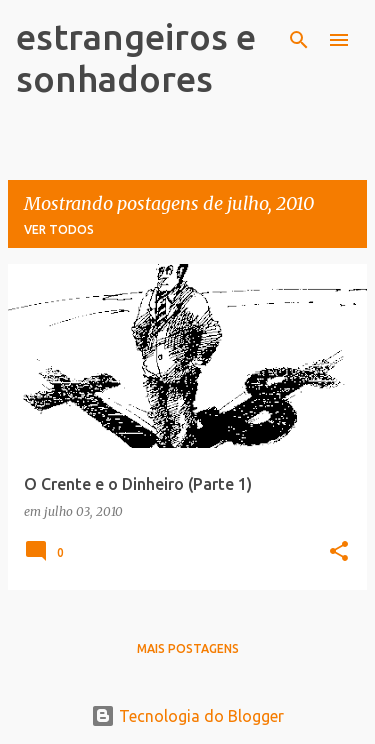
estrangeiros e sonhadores (136, 57)
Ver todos (59, 229)
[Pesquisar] (299, 40)
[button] (339, 552)
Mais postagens (188, 648)
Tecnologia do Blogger (187, 716)
